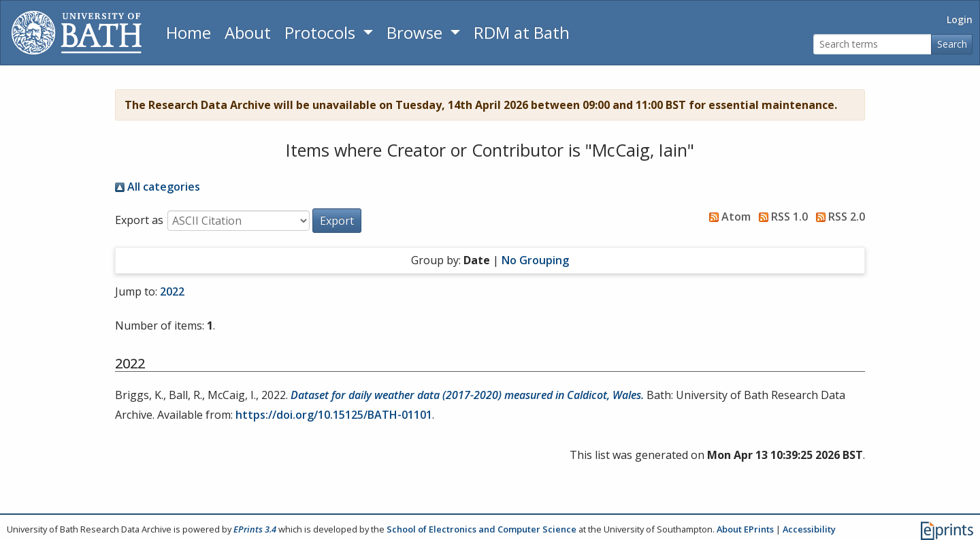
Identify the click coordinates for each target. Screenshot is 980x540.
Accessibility (809, 529)
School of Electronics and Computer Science (481, 529)
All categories (158, 187)
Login (960, 19)
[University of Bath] (77, 33)
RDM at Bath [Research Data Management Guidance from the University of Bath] (522, 32)
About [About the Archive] (248, 32)
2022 (172, 291)
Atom (727, 217)
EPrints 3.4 (255, 529)
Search (952, 44)
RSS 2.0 (838, 217)
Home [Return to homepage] (189, 32)
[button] (337, 221)
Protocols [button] (322, 32)
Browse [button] (416, 32)
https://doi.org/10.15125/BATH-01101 (334, 415)
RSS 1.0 (781, 217)
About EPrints (745, 529)
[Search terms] (872, 45)
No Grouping (535, 260)
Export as (139, 220)
